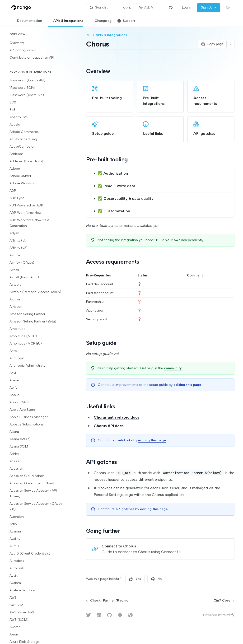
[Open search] (110, 8)
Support (126, 23)
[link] (110, 97)
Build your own (168, 240)
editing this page (187, 385)
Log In (187, 7)
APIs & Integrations (65, 23)
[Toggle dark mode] (228, 8)
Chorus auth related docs (117, 417)
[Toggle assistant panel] (147, 8)
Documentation (27, 23)
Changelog (100, 23)
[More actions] (230, 44)
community (173, 368)
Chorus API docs (109, 426)
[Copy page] (212, 44)
